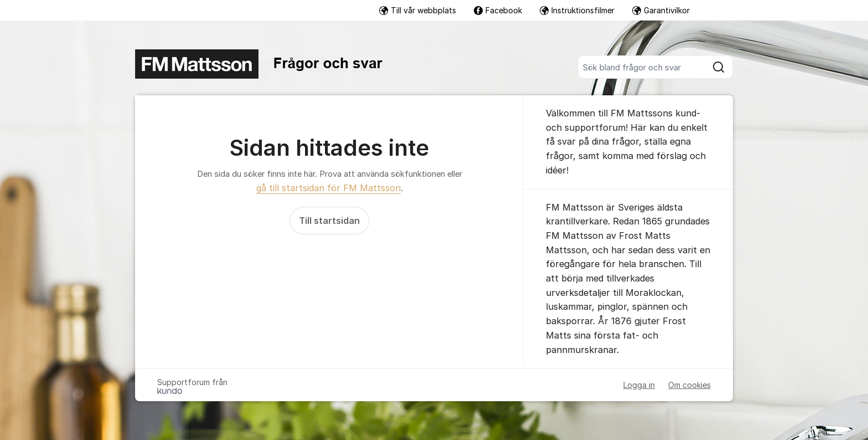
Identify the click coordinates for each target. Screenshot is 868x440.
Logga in (639, 385)
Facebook (498, 10)
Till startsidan (329, 221)
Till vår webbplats (418, 10)
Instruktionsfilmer (577, 10)
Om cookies (689, 385)
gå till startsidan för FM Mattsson (329, 188)
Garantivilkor (661, 10)
